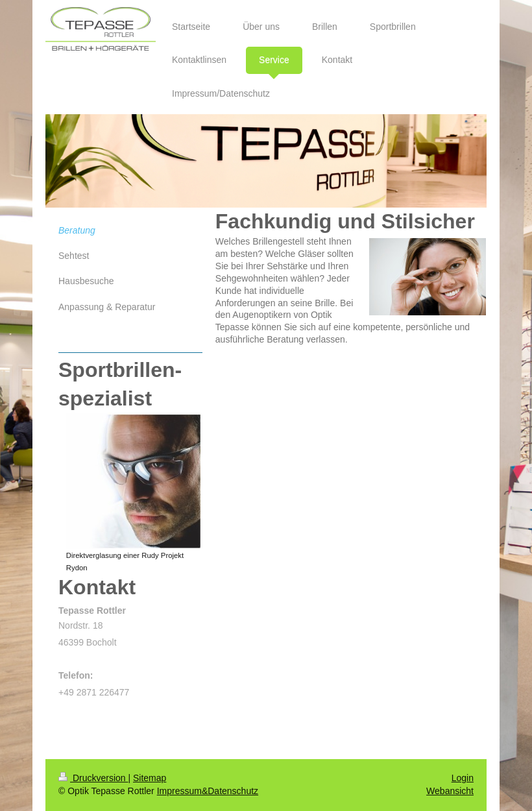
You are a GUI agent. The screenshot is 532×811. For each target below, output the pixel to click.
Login (463, 778)
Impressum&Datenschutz (208, 791)
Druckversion (93, 778)
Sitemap (150, 778)
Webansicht (450, 791)
